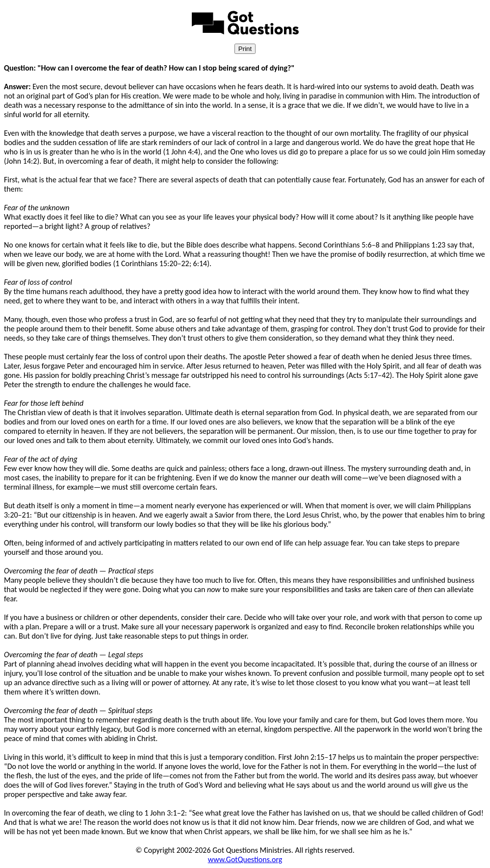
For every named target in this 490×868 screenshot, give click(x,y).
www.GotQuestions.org (245, 859)
